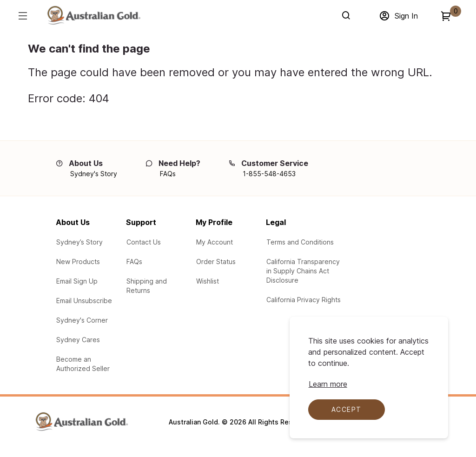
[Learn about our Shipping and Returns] (156, 286)
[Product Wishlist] (208, 281)
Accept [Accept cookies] (346, 409)
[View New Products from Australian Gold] (78, 262)
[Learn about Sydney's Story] (79, 242)
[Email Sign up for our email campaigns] (77, 281)
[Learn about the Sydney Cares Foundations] (78, 340)
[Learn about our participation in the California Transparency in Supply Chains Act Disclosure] (304, 271)
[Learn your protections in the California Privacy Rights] (304, 300)
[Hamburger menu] (22, 16)
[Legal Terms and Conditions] (300, 242)
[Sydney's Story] (94, 174)
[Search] (348, 15)
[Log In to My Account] (215, 242)
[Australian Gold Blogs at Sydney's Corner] (82, 320)
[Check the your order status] (216, 262)
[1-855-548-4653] (269, 174)
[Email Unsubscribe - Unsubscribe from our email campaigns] (84, 301)
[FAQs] (168, 174)
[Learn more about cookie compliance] (328, 384)
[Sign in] (398, 16)
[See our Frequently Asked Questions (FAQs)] (134, 262)
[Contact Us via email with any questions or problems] (144, 242)
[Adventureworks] (93, 17)
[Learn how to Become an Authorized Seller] (86, 364)
